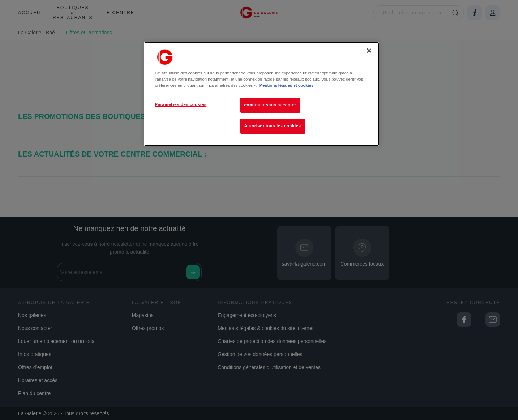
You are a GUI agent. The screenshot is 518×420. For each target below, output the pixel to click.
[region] (262, 94)
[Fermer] (369, 51)
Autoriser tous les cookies (273, 126)
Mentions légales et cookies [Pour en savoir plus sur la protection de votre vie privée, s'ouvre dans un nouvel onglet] (286, 85)
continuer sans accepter (270, 105)
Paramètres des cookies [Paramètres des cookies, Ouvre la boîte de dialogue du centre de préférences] (181, 104)
